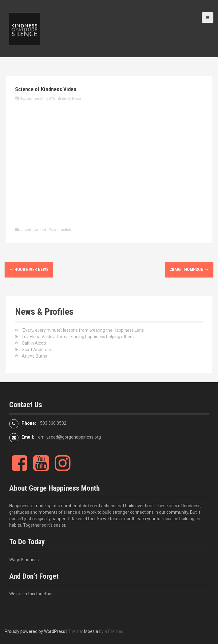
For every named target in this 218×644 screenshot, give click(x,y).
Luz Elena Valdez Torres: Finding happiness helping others (78, 337)
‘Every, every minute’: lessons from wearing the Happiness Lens (83, 330)
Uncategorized (33, 230)
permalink (62, 230)
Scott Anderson (37, 350)
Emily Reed (71, 98)
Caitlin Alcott (34, 343)
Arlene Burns (34, 356)
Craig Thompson (189, 269)
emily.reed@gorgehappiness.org (69, 437)
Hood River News (29, 269)
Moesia (91, 631)
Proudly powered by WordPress (35, 631)
